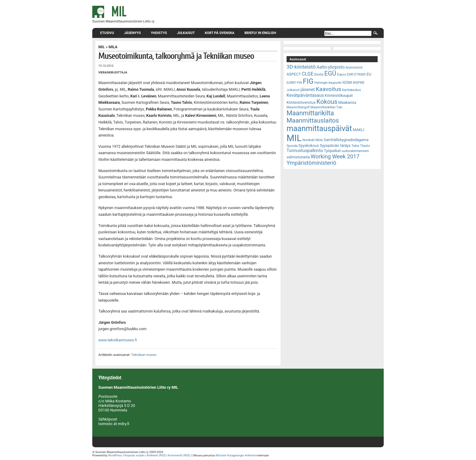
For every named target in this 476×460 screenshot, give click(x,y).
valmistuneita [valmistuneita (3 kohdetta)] (298, 157)
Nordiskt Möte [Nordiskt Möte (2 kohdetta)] (313, 140)
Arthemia (251, 455)
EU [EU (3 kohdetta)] (369, 74)
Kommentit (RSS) (179, 455)
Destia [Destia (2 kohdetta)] (319, 74)
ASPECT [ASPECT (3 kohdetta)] (294, 74)
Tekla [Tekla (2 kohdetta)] (355, 146)
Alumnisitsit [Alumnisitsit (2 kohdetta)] (354, 68)
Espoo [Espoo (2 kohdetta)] (342, 74)
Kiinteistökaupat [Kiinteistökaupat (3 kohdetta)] (339, 95)
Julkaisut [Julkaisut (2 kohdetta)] (293, 90)
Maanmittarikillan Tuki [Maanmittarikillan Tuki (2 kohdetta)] (326, 107)
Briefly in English (260, 33)
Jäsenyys (133, 33)
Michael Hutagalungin (230, 455)
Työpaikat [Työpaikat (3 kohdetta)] (332, 151)
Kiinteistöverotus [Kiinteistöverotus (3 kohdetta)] (301, 102)
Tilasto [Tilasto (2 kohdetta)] (365, 146)
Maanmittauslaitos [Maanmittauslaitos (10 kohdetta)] (313, 120)
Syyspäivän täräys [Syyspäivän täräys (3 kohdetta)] (335, 145)
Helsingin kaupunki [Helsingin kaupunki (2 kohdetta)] (328, 83)
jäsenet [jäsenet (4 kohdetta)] (308, 90)
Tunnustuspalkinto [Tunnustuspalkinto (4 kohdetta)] (305, 151)
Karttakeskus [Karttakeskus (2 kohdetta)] (352, 90)
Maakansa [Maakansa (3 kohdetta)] (347, 102)
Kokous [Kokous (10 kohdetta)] (327, 102)
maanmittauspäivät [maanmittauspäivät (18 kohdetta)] (319, 129)
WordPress (115, 455)
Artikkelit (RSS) (156, 455)
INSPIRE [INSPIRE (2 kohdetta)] (359, 83)
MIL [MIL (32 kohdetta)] (294, 138)
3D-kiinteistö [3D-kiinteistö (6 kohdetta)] (301, 67)
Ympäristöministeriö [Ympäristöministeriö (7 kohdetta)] (311, 163)
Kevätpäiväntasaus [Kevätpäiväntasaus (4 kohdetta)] (305, 95)
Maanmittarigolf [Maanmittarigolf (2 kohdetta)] (298, 107)
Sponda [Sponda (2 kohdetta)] (292, 146)
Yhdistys (159, 33)
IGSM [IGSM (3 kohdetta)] (347, 82)
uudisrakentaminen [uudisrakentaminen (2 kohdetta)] (355, 151)
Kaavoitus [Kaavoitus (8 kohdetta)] (328, 89)
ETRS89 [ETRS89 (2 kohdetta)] (360, 74)
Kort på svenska (220, 33)
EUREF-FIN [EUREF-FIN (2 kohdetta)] (294, 83)
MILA (113, 47)
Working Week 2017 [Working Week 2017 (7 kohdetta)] (335, 156)
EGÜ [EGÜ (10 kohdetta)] (330, 73)
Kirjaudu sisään (134, 455)
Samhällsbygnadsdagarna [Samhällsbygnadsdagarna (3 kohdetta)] (346, 140)
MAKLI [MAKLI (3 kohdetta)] (359, 130)
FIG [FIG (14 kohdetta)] (308, 81)
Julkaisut (186, 33)
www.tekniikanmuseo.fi (118, 340)
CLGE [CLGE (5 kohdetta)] (308, 74)
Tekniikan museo (144, 355)
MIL (102, 47)
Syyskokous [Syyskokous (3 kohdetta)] (309, 145)
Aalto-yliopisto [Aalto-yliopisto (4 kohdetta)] (331, 67)
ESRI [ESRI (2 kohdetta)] (350, 74)
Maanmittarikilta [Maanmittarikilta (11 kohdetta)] (310, 113)
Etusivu (107, 33)
